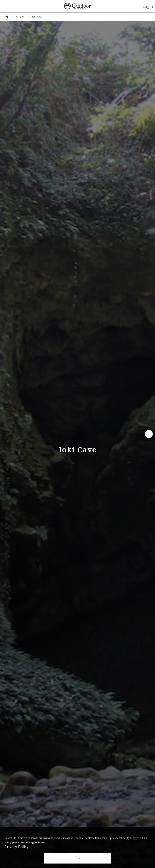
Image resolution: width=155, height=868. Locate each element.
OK (77, 858)
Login (148, 6)
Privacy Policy (16, 846)
